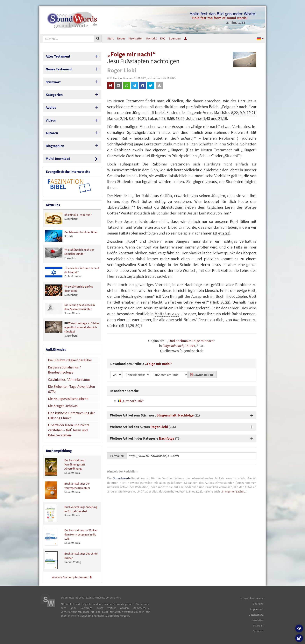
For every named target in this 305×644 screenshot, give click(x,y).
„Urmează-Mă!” (131, 401)
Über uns (258, 604)
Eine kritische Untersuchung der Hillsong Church (71, 415)
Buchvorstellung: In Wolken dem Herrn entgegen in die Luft (71, 537)
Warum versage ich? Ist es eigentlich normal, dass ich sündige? (72, 329)
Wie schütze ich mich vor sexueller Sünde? (69, 254)
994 (192, 346)
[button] (260, 38)
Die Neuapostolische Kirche (68, 399)
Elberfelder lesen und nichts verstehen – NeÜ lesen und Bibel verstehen (69, 430)
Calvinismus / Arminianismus (69, 379)
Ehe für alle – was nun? (68, 218)
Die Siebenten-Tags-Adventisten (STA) (71, 389)
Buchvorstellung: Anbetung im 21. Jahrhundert (71, 514)
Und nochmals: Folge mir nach (191, 341)
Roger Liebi (159, 427)
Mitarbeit (258, 626)
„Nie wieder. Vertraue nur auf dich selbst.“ (72, 272)
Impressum (257, 609)
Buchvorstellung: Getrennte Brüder (71, 560)
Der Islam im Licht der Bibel (71, 236)
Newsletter (136, 38)
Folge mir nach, (173, 346)
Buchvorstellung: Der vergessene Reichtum (67, 490)
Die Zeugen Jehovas (63, 406)
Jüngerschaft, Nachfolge (175, 415)
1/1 (187, 346)
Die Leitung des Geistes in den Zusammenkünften (70, 309)
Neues (121, 38)
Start (110, 38)
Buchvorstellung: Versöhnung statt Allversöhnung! (65, 467)
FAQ (163, 38)
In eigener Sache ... (234, 491)
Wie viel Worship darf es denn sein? (69, 291)
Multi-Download (58, 159)
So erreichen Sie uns (252, 598)
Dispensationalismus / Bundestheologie (64, 370)
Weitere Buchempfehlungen (72, 577)
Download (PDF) (202, 375)
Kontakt (151, 38)
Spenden (175, 38)
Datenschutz (256, 615)
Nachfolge (167, 438)
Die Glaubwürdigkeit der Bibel (70, 360)
